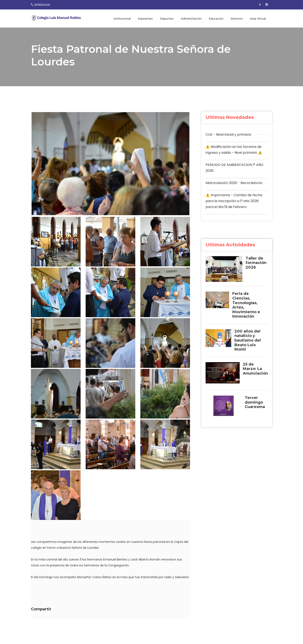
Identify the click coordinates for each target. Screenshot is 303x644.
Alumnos (237, 19)
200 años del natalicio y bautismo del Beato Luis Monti (248, 340)
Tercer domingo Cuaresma (255, 402)
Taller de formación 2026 (256, 263)
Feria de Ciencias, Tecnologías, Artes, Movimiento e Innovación (246, 305)
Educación (216, 19)
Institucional (122, 19)
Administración (191, 19)
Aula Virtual (258, 19)
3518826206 (42, 5)
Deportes (167, 19)
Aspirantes (145, 19)
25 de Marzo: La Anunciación (255, 369)
